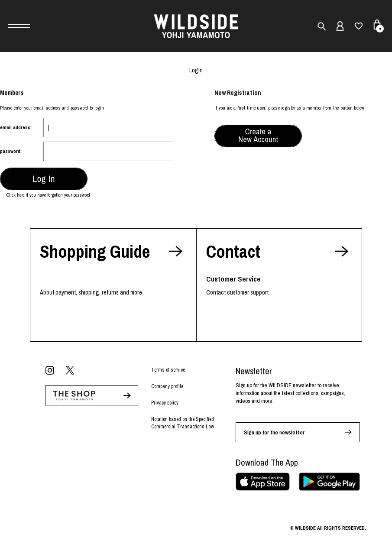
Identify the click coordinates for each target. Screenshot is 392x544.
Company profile (167, 386)
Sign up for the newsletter (274, 432)
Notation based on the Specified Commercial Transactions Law (183, 423)
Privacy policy (165, 403)
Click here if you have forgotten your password (48, 195)
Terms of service (168, 370)
